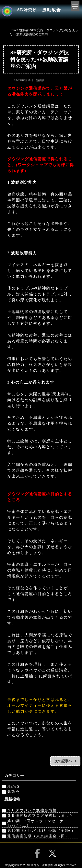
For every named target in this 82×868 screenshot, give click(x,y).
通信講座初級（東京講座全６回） (38, 836)
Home (13, 30)
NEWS (13, 787)
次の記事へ (63, 761)
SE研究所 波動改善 (39, 10)
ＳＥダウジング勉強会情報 (32, 810)
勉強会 (24, 30)
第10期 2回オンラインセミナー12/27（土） (38, 823)
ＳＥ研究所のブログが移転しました (40, 816)
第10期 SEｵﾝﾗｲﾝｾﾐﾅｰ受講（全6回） (41, 831)
